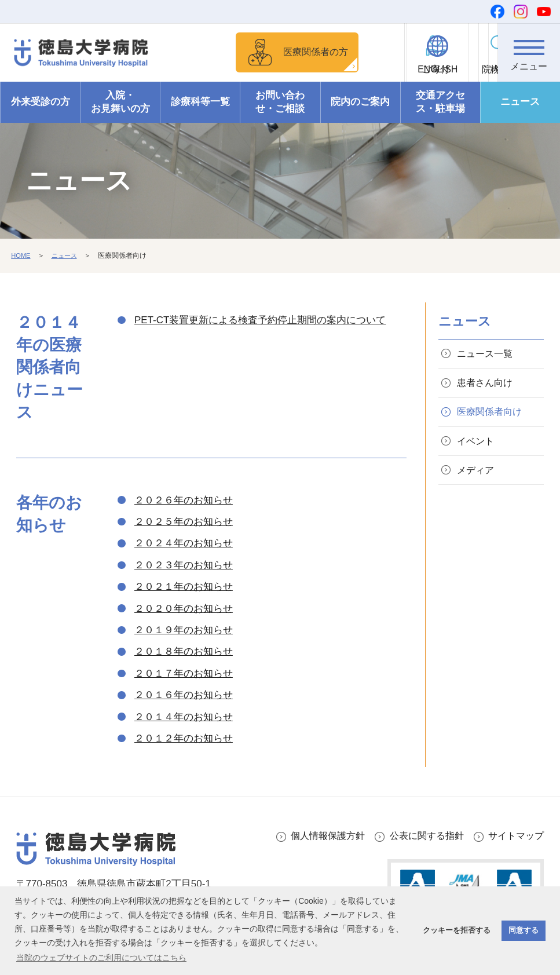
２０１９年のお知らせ (184, 647)
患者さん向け (488, 403)
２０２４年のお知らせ (184, 560)
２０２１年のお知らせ (184, 603)
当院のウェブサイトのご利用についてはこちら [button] (101, 958)
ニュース (520, 119)
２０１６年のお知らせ (184, 712)
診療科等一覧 (200, 119)
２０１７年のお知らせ (184, 690)
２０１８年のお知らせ (184, 669)
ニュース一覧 (488, 372)
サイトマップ (514, 853)
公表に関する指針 (421, 853)
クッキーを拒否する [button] (457, 930)
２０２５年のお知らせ (184, 538)
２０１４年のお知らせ (184, 734)
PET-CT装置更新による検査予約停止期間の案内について (260, 337)
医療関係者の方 (274, 60)
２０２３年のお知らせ (184, 582)
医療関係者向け (493, 434)
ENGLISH (430, 70)
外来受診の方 (41, 119)
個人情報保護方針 (317, 853)
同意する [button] (524, 930)
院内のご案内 (360, 119)
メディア (478, 496)
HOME (21, 272)
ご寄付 (367, 70)
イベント (478, 465)
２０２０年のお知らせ (184, 625)
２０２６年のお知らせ (184, 517)
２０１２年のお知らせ (184, 755)
